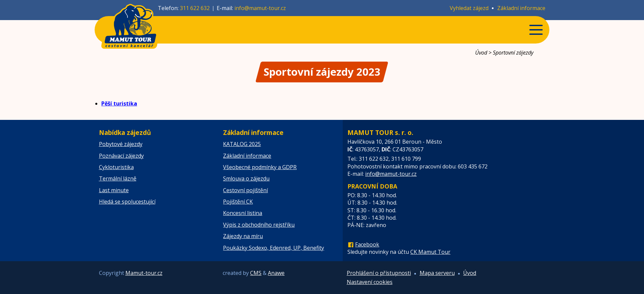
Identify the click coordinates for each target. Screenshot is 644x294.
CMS (256, 273)
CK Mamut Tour (430, 252)
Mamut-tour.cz (144, 273)
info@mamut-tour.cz (260, 8)
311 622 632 (195, 8)
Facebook (367, 244)
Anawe (276, 273)
